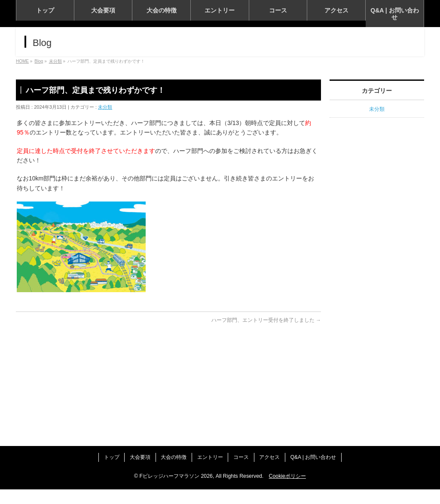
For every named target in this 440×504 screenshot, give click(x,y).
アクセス (275, 473)
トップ (103, 473)
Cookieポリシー (287, 491)
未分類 (105, 189)
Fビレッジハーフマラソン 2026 (176, 491)
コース (244, 473)
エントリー (210, 473)
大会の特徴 (171, 473)
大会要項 (134, 473)
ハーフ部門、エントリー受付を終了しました (266, 403)
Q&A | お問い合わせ (322, 473)
